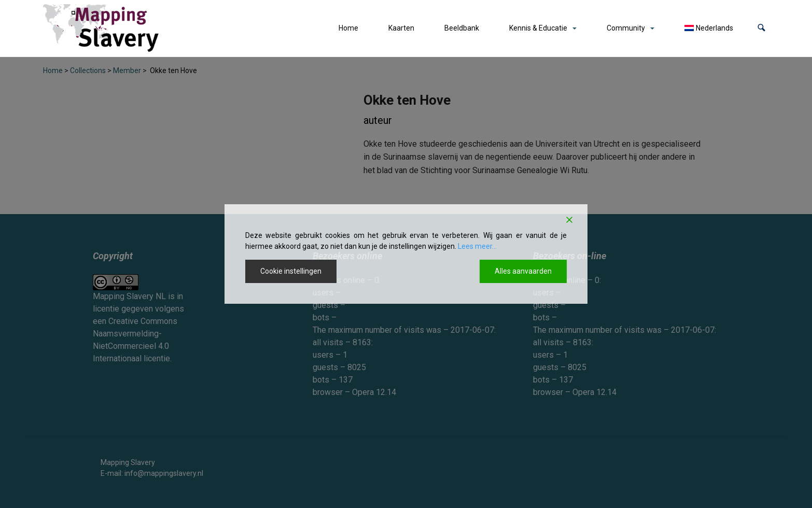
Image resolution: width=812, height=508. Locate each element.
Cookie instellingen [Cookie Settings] (291, 271)
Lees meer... (477, 246)
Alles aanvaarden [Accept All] (523, 271)
